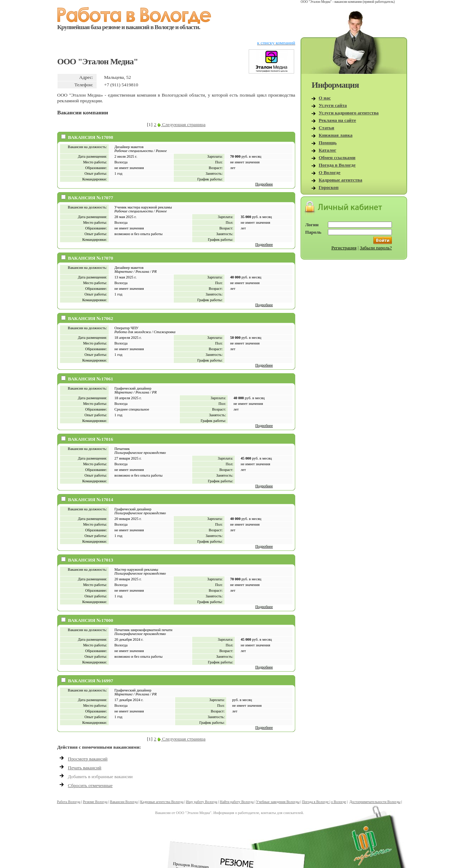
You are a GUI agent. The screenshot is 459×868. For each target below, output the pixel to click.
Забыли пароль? (376, 248)
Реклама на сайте (337, 120)
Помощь (328, 143)
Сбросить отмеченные (90, 785)
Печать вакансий (85, 768)
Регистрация (344, 248)
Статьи (326, 128)
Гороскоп (329, 187)
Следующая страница (182, 124)
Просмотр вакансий (88, 759)
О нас (325, 98)
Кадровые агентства (341, 180)
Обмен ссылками (337, 158)
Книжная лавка (336, 135)
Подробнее (264, 184)
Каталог (328, 150)
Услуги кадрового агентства (349, 113)
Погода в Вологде (337, 165)
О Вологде (330, 172)
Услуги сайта (333, 105)
